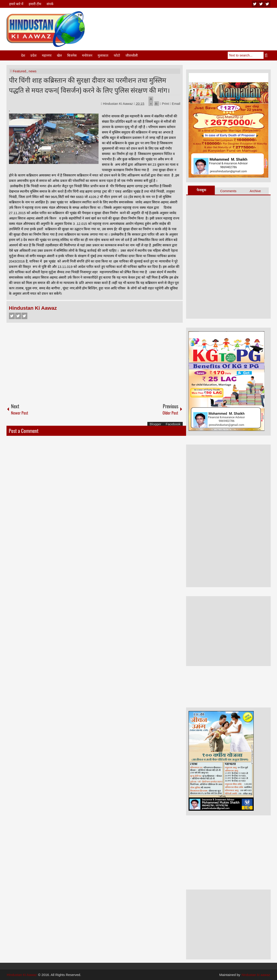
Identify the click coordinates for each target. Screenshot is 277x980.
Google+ (24, 316)
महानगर (47, 55)
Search (267, 55)
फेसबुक (201, 190)
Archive (255, 191)
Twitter (18, 316)
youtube (255, 4)
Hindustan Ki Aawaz (118, 104)
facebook (267, 4)
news (33, 71)
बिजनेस (72, 55)
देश (23, 55)
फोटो (117, 55)
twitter (261, 4)
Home (13, 55)
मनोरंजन (87, 55)
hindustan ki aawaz (256, 975)
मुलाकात (103, 55)
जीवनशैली (132, 55)
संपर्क (50, 4)
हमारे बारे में (16, 4)
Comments (228, 191)
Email (175, 104)
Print (164, 104)
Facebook (12, 316)
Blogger (155, 424)
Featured (19, 71)
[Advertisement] (189, 22)
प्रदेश (33, 55)
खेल (59, 55)
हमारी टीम (35, 4)
